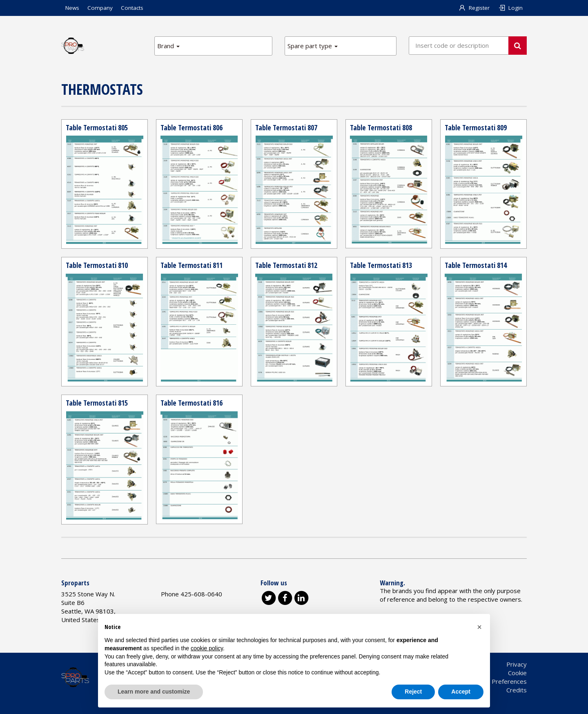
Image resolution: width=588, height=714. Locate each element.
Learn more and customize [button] (154, 692)
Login (510, 8)
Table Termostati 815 (97, 403)
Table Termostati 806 (192, 127)
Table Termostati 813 (381, 265)
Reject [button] (413, 692)
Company (100, 8)
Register (474, 8)
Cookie (517, 673)
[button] (479, 627)
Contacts (132, 8)
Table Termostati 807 (286, 127)
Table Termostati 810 (97, 265)
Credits (517, 690)
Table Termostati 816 (192, 403)
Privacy (517, 664)
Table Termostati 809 (476, 127)
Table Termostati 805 (97, 127)
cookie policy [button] (207, 648)
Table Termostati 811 (192, 265)
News (72, 8)
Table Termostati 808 (381, 127)
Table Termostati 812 (286, 265)
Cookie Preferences (499, 681)
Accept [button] (461, 692)
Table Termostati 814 (476, 265)
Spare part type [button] (313, 46)
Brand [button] (168, 46)
